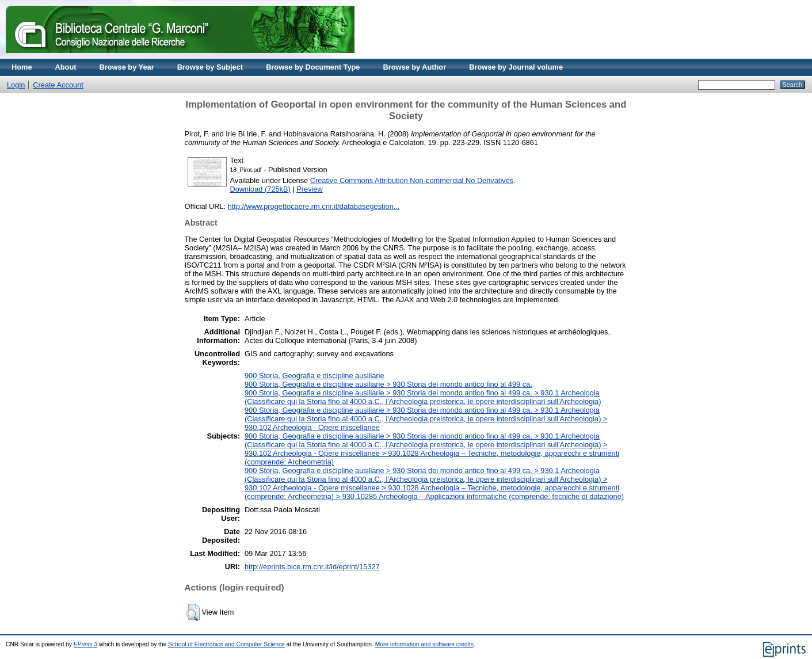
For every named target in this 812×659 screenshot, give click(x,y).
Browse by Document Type (313, 67)
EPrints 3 (86, 644)
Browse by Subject (210, 67)
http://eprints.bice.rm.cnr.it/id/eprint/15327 (312, 567)
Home (22, 67)
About (66, 67)
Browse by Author (414, 67)
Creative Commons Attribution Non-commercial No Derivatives (412, 180)
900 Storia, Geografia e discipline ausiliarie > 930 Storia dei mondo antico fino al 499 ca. (388, 384)
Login (16, 85)
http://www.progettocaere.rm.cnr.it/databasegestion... (314, 206)
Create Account (58, 85)
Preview (310, 189)
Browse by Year (127, 67)
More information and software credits (424, 644)
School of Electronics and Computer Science (226, 644)
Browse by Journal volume (516, 67)
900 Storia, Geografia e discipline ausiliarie (314, 376)
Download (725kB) (260, 189)
